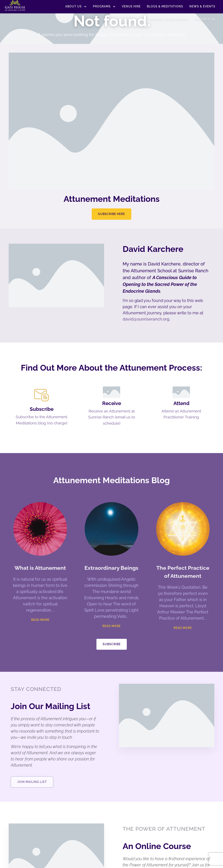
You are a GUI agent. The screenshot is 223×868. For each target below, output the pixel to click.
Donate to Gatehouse (169, 19)
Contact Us (205, 19)
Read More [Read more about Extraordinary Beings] (111, 636)
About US (76, 7)
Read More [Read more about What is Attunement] (40, 630)
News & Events (202, 6)
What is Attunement (40, 578)
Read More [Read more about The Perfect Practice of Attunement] (183, 638)
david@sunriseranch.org (146, 319)
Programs (104, 7)
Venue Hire (131, 6)
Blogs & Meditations (165, 6)
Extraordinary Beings (111, 578)
